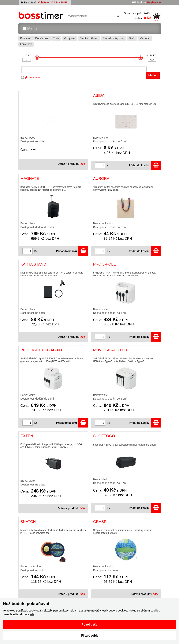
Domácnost (42, 38)
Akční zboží (35, 78)
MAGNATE (30, 178)
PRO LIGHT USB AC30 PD (43, 350)
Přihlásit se (139, 2)
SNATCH (28, 522)
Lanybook (26, 44)
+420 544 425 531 (58, 2)
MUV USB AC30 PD (110, 350)
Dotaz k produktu (72, 164)
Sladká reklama (89, 38)
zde (32, 614)
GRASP (100, 522)
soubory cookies (117, 611)
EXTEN (27, 436)
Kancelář (26, 38)
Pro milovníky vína (114, 38)
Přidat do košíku (145, 165)
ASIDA (99, 95)
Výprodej (145, 38)
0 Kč (28, 56)
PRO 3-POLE (105, 264)
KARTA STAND (33, 264)
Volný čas (69, 38)
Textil (56, 38)
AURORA (101, 178)
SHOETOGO (104, 436)
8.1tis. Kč (151, 56)
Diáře (132, 38)
